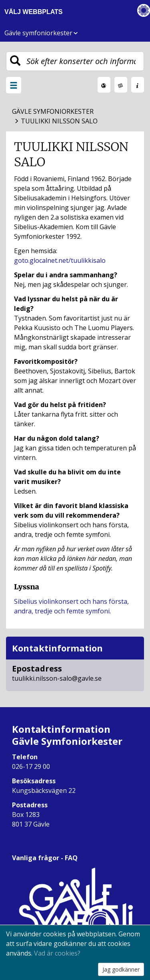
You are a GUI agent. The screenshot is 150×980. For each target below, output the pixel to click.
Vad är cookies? (57, 953)
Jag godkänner (121, 969)
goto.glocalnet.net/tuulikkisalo (60, 260)
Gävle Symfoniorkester (53, 111)
